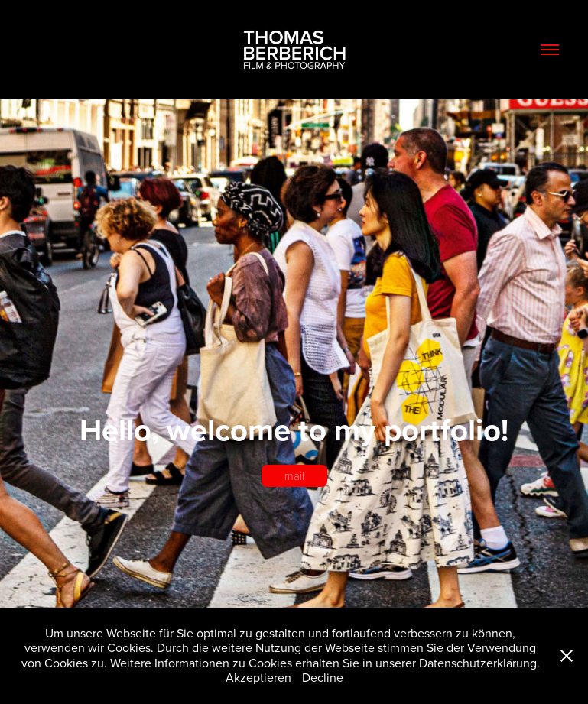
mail (294, 475)
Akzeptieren (258, 677)
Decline (323, 677)
